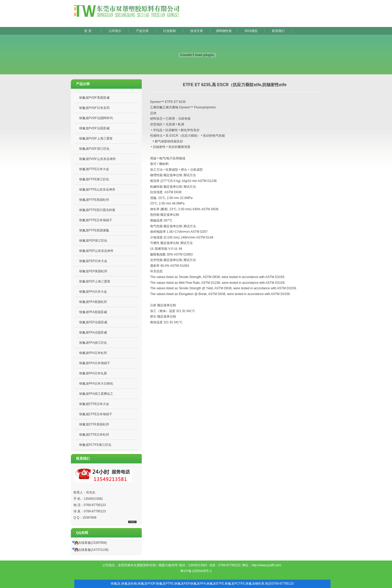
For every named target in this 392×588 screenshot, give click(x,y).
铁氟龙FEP (182, 584)
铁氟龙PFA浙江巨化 (93, 343)
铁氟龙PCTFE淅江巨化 (95, 445)
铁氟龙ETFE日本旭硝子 (96, 414)
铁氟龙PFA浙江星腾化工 (96, 394)
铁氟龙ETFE (215, 584)
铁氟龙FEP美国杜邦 (93, 271)
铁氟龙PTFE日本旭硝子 (96, 220)
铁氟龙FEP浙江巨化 (93, 241)
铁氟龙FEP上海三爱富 (95, 281)
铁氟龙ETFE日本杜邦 (94, 435)
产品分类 (142, 31)
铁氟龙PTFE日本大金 (94, 169)
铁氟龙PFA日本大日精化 (96, 384)
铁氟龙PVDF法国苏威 (94, 128)
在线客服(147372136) (90, 550)
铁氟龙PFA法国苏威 (93, 332)
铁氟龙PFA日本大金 (93, 292)
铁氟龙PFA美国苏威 (93, 312)
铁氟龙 (116, 584)
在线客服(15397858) (89, 543)
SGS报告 (251, 31)
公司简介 (115, 31)
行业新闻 (169, 31)
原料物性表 (224, 31)
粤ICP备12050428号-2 (196, 571)
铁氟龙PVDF (147, 584)
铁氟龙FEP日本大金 (93, 261)
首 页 (88, 31)
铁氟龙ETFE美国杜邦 (94, 424)
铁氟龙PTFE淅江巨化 (94, 179)
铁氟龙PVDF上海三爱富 (96, 138)
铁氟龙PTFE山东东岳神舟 (97, 190)
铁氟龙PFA (198, 584)
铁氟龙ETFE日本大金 (94, 404)
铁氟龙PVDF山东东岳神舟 (98, 159)
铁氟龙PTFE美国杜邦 (94, 200)
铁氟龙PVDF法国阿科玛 (96, 118)
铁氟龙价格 (129, 584)
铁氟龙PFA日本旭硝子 (95, 363)
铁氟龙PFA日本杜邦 (93, 353)
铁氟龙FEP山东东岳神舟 (96, 251)
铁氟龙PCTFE (235, 584)
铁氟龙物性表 (255, 584)
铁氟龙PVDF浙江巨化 (94, 149)
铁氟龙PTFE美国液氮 (94, 230)
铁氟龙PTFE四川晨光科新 (97, 210)
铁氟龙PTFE (165, 584)
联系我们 (278, 31)
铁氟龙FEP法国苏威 (93, 322)
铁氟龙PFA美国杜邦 (93, 302)
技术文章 (197, 31)
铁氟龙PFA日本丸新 (93, 373)
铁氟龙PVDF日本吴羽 (94, 108)
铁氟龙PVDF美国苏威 (94, 98)
